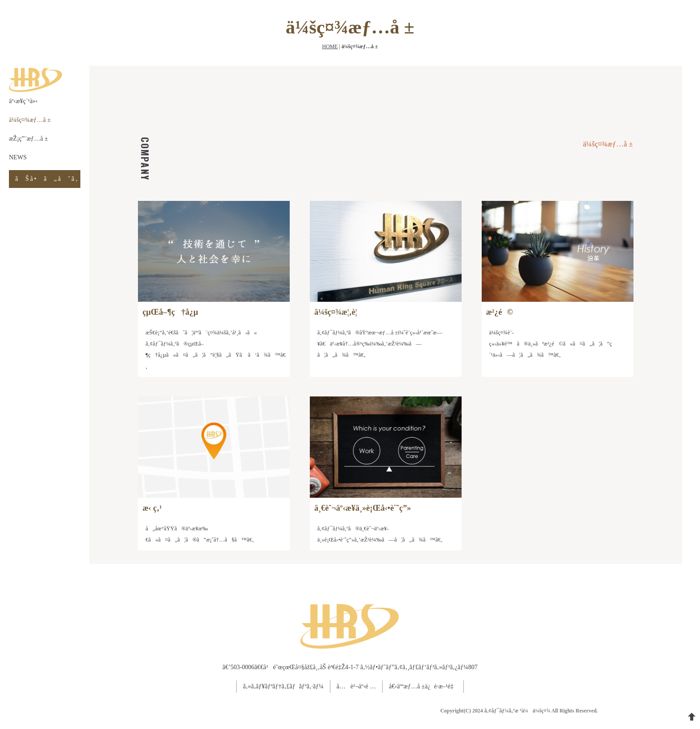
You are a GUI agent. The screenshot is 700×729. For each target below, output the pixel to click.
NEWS (18, 157)
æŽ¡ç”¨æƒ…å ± (28, 139)
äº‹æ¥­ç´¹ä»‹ (23, 101)
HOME (330, 46)
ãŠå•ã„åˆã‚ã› (48, 179)
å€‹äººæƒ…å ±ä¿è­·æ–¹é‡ (423, 686)
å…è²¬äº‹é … (356, 686)
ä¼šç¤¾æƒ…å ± (30, 120)
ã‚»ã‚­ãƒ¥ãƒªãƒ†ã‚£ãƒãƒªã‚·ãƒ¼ (283, 686)
